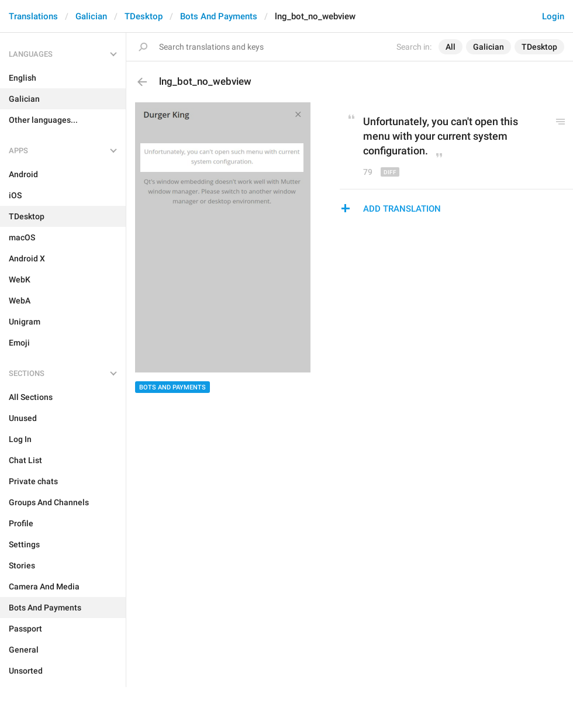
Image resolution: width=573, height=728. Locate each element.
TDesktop (144, 16)
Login (553, 16)
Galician (91, 16)
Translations (33, 16)
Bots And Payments (219, 16)
